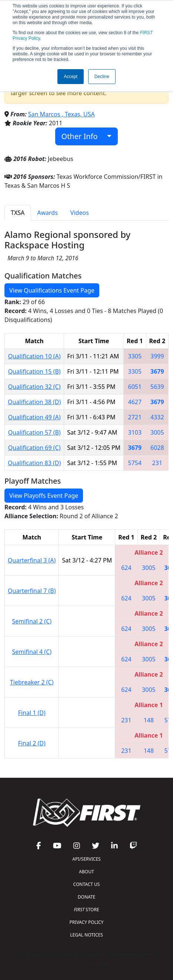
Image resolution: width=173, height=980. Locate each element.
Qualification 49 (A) (34, 417)
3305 (135, 356)
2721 (135, 417)
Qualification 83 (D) (34, 463)
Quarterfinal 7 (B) (32, 591)
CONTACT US (87, 884)
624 (126, 568)
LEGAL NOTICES (86, 935)
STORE (86, 910)
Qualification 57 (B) (34, 432)
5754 (135, 463)
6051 (135, 387)
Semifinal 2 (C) (32, 621)
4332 (157, 417)
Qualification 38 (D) (34, 402)
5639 (157, 387)
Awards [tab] (47, 213)
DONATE (86, 897)
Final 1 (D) (32, 713)
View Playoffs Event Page (44, 496)
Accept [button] (71, 77)
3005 (157, 432)
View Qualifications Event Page (52, 290)
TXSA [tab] (18, 213)
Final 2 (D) (32, 743)
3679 (157, 371)
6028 (157, 448)
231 (157, 463)
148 (149, 720)
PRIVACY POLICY (87, 922)
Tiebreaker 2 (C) (32, 682)
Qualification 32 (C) (34, 387)
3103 (135, 432)
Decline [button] (102, 77)
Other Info (84, 136)
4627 (135, 402)
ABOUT (86, 872)
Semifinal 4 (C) (32, 652)
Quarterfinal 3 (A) (32, 560)
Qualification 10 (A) (34, 356)
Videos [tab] (80, 213)
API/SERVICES (86, 859)
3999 (157, 356)
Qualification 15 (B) (34, 371)
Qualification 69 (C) (34, 448)
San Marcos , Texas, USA (61, 114)
